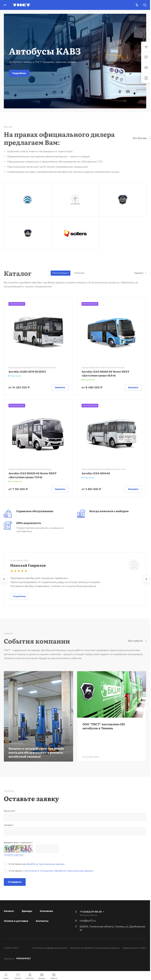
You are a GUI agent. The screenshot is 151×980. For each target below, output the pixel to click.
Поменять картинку (14, 855)
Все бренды (142, 138)
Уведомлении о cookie (134, 948)
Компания (46, 911)
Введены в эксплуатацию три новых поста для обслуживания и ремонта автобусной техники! (36, 752)
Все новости (137, 641)
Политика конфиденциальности (50, 948)
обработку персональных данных (45, 864)
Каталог (140, 273)
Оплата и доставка (16, 921)
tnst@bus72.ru (88, 921)
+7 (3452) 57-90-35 (91, 912)
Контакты (42, 921)
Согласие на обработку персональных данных (95, 948)
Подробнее (19, 73)
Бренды (27, 911)
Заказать (60, 387)
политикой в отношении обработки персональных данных (59, 871)
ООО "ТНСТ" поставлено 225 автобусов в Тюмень (104, 726)
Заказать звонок (88, 915)
